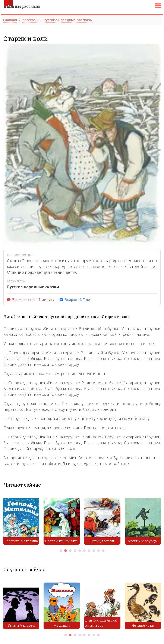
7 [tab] (89, 551)
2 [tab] (66, 551)
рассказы (22, 6)
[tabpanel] (21, 522)
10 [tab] (103, 551)
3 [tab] (70, 551)
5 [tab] (80, 551)
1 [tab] (61, 551)
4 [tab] (75, 551)
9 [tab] (98, 551)
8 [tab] (94, 551)
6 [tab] (84, 551)
